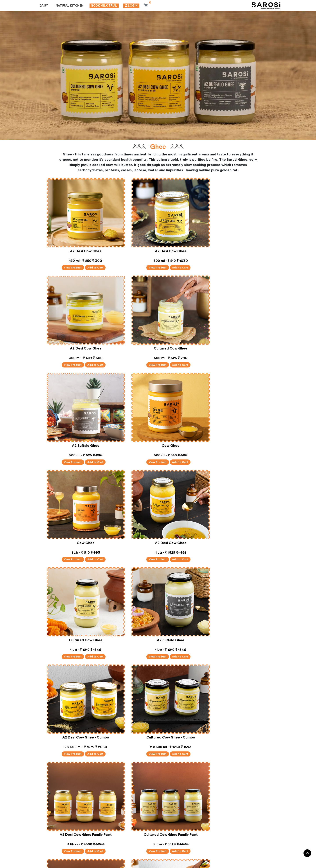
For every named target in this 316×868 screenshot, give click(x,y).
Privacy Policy (147, 864)
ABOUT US (109, 828)
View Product (68, 262)
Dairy (44, 6)
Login (132, 6)
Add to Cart (92, 262)
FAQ (195, 828)
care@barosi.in (55, 851)
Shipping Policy (227, 864)
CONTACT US (223, 828)
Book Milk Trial (105, 6)
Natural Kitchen (70, 6)
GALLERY (172, 828)
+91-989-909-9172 (57, 842)
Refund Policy (204, 864)
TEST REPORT (141, 828)
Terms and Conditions (175, 864)
